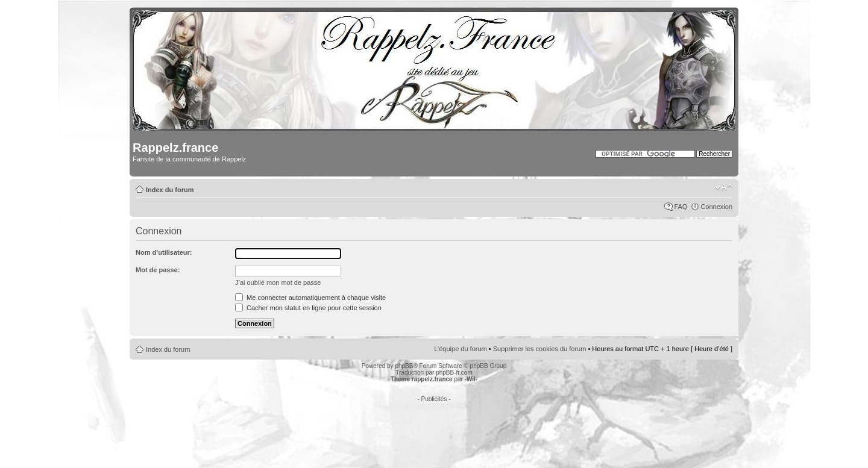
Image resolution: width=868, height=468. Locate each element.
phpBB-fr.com (454, 373)
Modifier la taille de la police (724, 187)
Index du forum (170, 190)
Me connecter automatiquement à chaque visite (310, 298)
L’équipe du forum (460, 349)
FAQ (681, 207)
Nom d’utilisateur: (164, 252)
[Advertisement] (434, 429)
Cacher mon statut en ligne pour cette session (308, 308)
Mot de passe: (158, 270)
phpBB (404, 366)
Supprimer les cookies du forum (540, 349)
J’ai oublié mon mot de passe (278, 282)
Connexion (716, 207)
